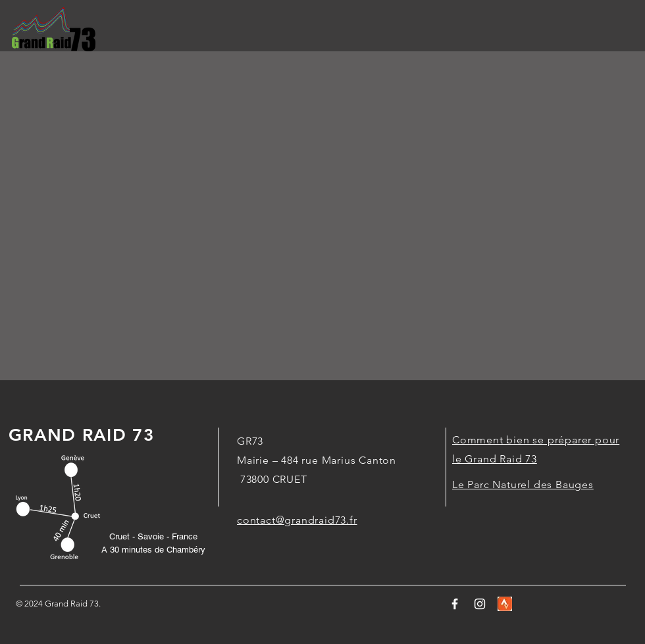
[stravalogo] (505, 604)
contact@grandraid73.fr (297, 520)
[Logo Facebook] (455, 604)
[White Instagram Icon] (480, 604)
